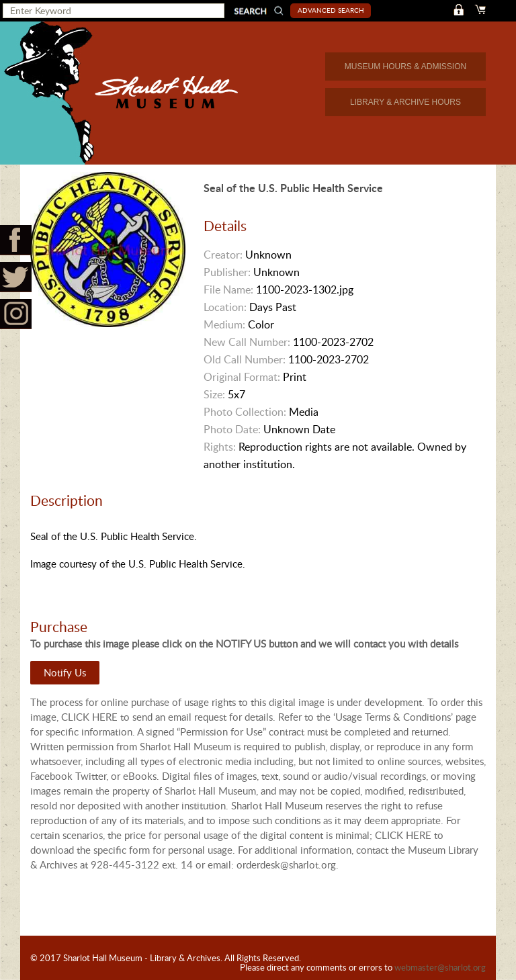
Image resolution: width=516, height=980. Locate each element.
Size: (214, 394)
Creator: (223, 255)
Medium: (224, 324)
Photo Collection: (245, 412)
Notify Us (65, 672)
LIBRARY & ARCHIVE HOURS (405, 102)
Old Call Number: (245, 359)
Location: (225, 307)
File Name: (228, 289)
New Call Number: (247, 342)
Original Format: (242, 377)
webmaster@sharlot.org (440, 967)
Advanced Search (331, 10)
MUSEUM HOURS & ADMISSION (405, 66)
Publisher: (227, 272)
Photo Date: (232, 429)
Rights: (220, 447)
